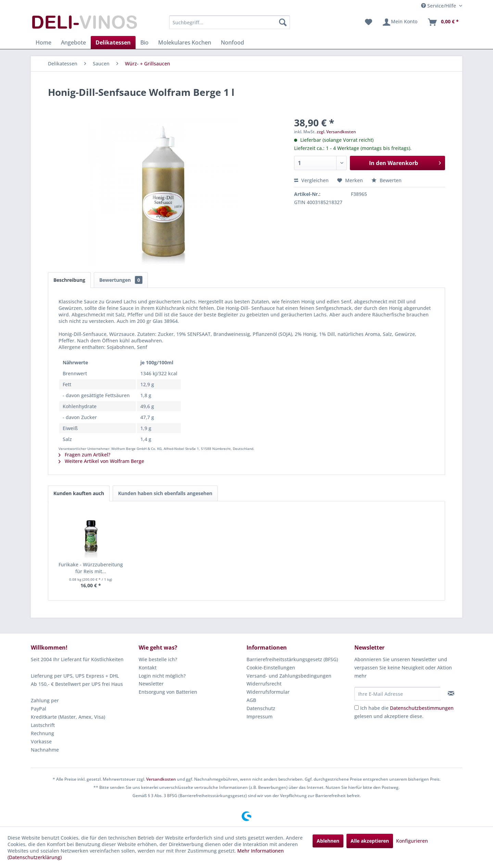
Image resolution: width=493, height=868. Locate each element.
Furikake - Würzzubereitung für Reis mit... (91, 568)
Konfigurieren (412, 841)
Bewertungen (121, 280)
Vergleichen (311, 180)
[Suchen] (283, 22)
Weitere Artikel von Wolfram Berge (101, 461)
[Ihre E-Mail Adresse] (397, 694)
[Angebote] (73, 42)
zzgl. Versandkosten (336, 132)
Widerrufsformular (268, 692)
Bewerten (387, 180)
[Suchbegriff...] (230, 22)
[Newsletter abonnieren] (451, 693)
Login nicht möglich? (162, 676)
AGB (251, 700)
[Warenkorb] (443, 22)
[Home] (43, 42)
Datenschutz (261, 708)
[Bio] (144, 42)
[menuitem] (230, 22)
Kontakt (148, 668)
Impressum (260, 716)
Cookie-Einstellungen (271, 668)
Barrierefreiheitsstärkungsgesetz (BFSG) (292, 659)
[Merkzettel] (369, 22)
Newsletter (151, 684)
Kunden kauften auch (79, 493)
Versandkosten (161, 779)
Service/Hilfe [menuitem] (439, 6)
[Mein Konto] (400, 22)
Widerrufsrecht (264, 684)
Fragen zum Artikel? (84, 455)
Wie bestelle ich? (158, 659)
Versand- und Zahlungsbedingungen (289, 676)
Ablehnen (328, 841)
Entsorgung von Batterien (168, 692)
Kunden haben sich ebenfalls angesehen (165, 493)
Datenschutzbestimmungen (422, 708)
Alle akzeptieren (370, 841)
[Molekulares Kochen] (185, 42)
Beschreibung (69, 280)
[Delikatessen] (113, 42)
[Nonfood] (232, 42)
